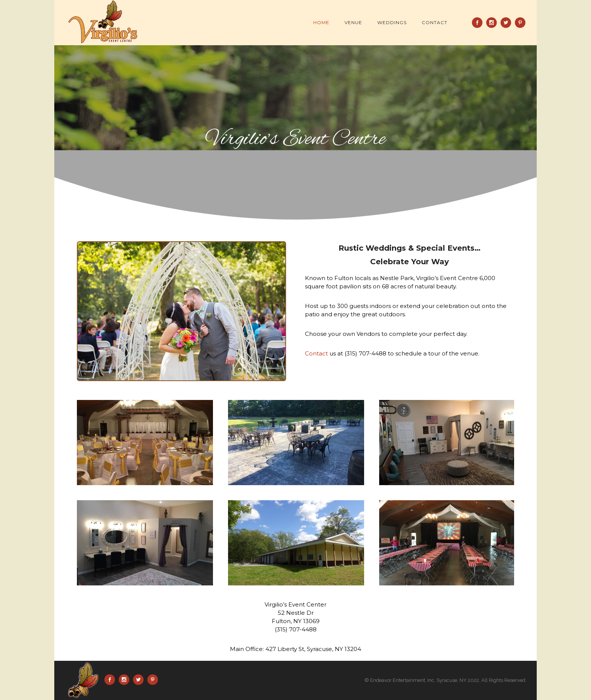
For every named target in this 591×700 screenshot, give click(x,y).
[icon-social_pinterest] (520, 23)
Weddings (392, 22)
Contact (435, 22)
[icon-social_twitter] (508, 23)
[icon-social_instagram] (493, 23)
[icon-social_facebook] (479, 23)
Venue (353, 22)
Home (321, 22)
